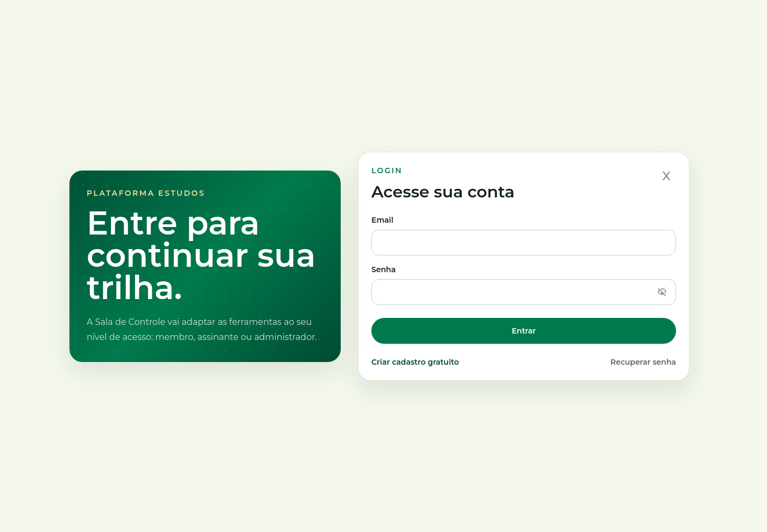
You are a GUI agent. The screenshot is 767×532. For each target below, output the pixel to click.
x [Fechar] (666, 175)
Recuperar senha (643, 362)
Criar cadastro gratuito (415, 362)
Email (524, 235)
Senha (524, 285)
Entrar (524, 331)
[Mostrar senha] (662, 292)
